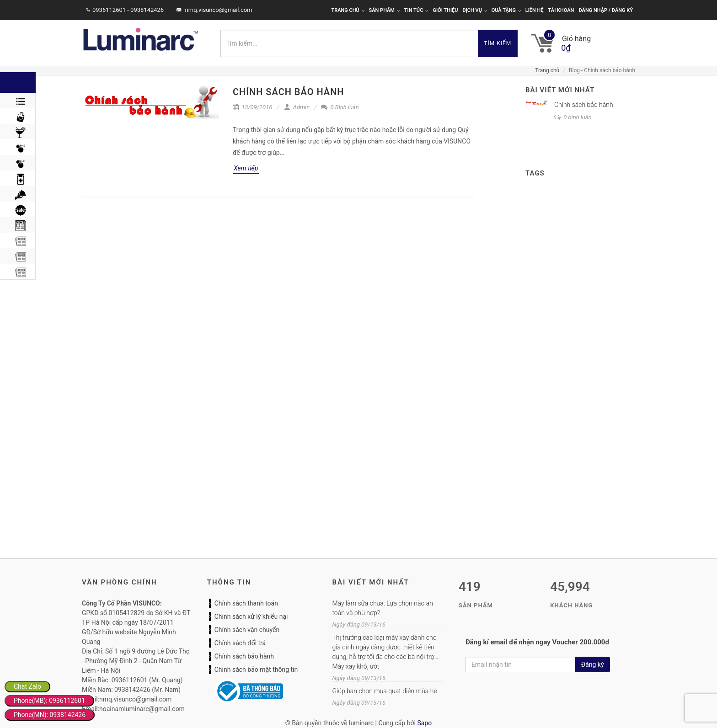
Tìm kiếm (498, 43)
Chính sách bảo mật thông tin (256, 670)
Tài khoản (561, 10)
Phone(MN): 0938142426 (50, 715)
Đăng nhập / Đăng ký (606, 10)
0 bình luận (573, 117)
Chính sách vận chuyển (247, 630)
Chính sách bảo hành (289, 92)
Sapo (424, 723)
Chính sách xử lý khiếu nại (251, 616)
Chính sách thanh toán (246, 603)
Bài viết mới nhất (560, 90)
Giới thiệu (445, 10)
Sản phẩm (384, 10)
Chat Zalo (27, 686)
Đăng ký (593, 664)
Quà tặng (506, 10)
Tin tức (416, 10)
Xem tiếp (246, 168)
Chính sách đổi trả (240, 643)
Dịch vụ (475, 10)
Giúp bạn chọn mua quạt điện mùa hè (384, 691)
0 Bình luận (340, 107)
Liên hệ (535, 10)
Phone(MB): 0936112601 (49, 701)
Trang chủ (348, 10)
